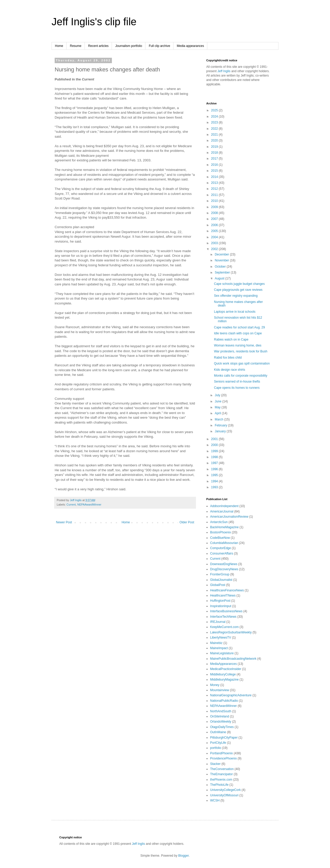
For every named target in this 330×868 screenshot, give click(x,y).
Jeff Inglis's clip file (94, 22)
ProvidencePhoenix (223, 758)
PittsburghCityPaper (224, 738)
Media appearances (190, 46)
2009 (215, 207)
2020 (215, 140)
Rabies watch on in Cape (231, 340)
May (218, 407)
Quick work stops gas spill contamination (242, 363)
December (222, 254)
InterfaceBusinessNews (226, 611)
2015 (215, 171)
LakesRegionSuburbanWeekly (231, 632)
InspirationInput (221, 606)
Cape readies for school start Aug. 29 (239, 327)
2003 (215, 243)
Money (215, 685)
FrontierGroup (220, 574)
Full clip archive (159, 46)
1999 (215, 451)
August (220, 278)
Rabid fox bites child (228, 358)
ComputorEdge (221, 548)
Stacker (215, 764)
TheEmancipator (221, 774)
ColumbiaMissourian (224, 543)
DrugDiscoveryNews (224, 569)
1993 (215, 487)
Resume (76, 46)
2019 (215, 147)
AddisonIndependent (224, 506)
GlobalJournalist (221, 580)
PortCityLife (218, 743)
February (221, 425)
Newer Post (64, 522)
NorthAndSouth (221, 711)
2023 (215, 122)
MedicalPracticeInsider (226, 669)
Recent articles (98, 46)
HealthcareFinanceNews (227, 590)
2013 (215, 183)
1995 (215, 475)
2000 (215, 445)
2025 (215, 110)
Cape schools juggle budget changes (239, 284)
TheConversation (222, 769)
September (223, 272)
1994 (215, 481)
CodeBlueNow (220, 538)
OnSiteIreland (220, 716)
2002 (215, 249)
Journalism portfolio (129, 46)
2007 (215, 219)
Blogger (183, 856)
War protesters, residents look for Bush (241, 351)
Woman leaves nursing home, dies (238, 345)
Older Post (187, 522)
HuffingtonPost (220, 601)
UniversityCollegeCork (225, 790)
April (218, 413)
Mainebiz (216, 643)
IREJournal (218, 622)
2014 (215, 177)
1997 (215, 463)
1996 (215, 469)
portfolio (216, 748)
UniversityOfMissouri (224, 795)
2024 (215, 117)
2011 (215, 195)
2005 (215, 231)
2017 (215, 159)
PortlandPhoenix (221, 753)
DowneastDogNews (224, 564)
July (218, 395)
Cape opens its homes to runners (237, 388)
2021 (215, 135)
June (218, 401)
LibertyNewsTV (221, 638)
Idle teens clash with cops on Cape (238, 333)
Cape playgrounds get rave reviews (238, 290)
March (220, 419)
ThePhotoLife (219, 785)
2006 (215, 225)
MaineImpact (219, 648)
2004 (215, 237)
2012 (215, 189)
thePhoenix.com (221, 780)
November (222, 260)
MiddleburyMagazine (224, 680)
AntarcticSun (219, 522)
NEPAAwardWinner (89, 505)
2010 (215, 201)
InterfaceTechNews (223, 617)
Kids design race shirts (230, 370)
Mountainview (220, 690)
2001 (215, 439)
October (221, 267)
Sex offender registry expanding (236, 296)
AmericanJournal (222, 511)
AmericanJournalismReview (229, 517)
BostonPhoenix (221, 532)
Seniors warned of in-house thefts (237, 382)
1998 (215, 457)
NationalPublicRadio (224, 701)
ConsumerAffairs (222, 553)
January (221, 431)
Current (71, 505)
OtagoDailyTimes (222, 727)
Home (59, 46)
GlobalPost (218, 585)
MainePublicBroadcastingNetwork (233, 659)
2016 (215, 165)
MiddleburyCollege (223, 674)
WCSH (215, 800)
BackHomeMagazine (224, 527)
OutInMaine (218, 732)
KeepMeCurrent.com (224, 627)
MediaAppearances (223, 664)
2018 (215, 153)
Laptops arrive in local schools (235, 312)
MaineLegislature (222, 653)
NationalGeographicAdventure (231, 695)
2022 (215, 129)
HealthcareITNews (223, 596)
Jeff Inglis (224, 71)
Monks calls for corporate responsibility (241, 376)
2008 (215, 213)
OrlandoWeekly (221, 722)
